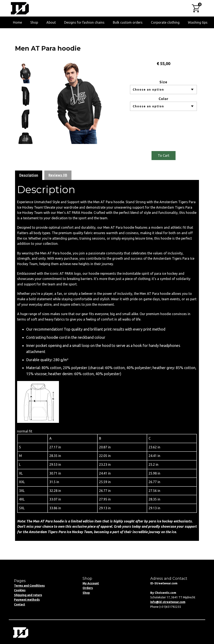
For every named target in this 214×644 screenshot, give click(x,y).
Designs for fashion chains (84, 22)
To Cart (164, 155)
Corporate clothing (165, 22)
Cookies (20, 590)
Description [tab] (29, 175)
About (51, 22)
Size (163, 82)
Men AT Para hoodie (48, 48)
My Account (91, 583)
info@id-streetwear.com (168, 602)
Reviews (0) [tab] (58, 175)
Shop (34, 22)
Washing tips (198, 22)
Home (17, 22)
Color (164, 99)
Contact (20, 604)
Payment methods (27, 600)
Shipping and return (28, 595)
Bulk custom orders (128, 22)
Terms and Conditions (29, 586)
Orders (88, 588)
